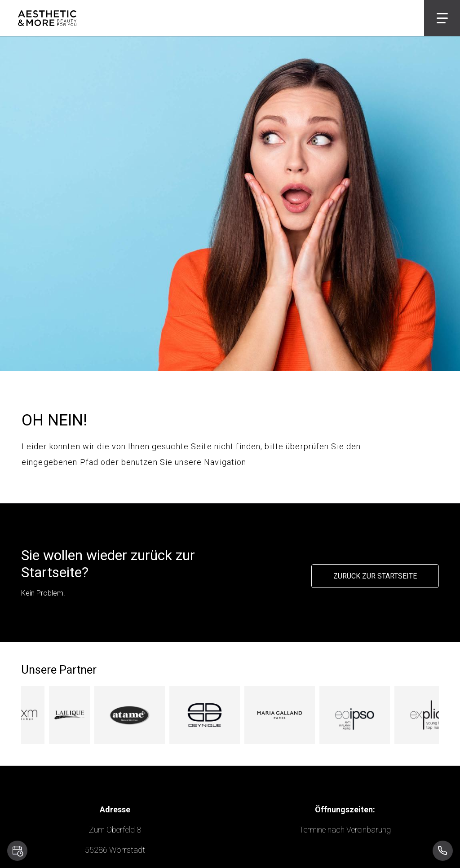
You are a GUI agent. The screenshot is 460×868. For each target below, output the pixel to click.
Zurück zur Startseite (375, 576)
